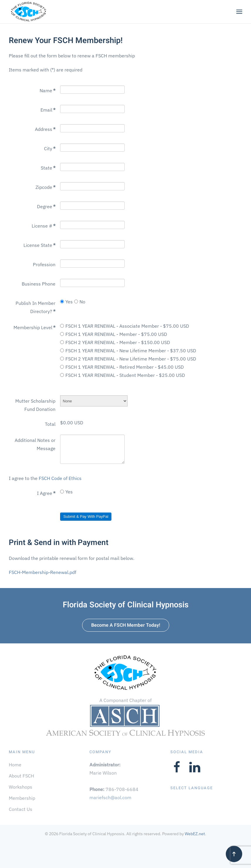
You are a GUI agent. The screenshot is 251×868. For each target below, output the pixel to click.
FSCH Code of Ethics (60, 478)
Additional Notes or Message (35, 444)
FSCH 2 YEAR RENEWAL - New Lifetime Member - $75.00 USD (128, 359)
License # (44, 226)
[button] (239, 12)
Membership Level (34, 327)
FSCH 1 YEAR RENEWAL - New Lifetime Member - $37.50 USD (128, 351)
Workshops (21, 787)
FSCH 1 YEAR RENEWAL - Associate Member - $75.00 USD (125, 326)
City (50, 148)
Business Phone (39, 284)
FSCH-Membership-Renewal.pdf (43, 572)
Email (48, 110)
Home (15, 765)
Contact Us (21, 809)
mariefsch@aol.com (110, 797)
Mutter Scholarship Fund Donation (35, 405)
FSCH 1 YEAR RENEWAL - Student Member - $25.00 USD (123, 375)
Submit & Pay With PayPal (86, 516)
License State (39, 245)
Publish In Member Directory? (35, 307)
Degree (46, 206)
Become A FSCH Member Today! (126, 625)
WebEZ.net (195, 834)
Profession (44, 264)
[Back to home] (28, 12)
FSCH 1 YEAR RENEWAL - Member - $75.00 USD (114, 334)
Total (50, 424)
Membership (22, 798)
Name (48, 90)
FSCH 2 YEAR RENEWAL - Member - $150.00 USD (115, 342)
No (80, 302)
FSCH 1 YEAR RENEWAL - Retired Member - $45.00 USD (122, 367)
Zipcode (45, 187)
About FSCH (21, 776)
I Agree (46, 493)
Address (45, 129)
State (48, 168)
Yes (66, 302)
